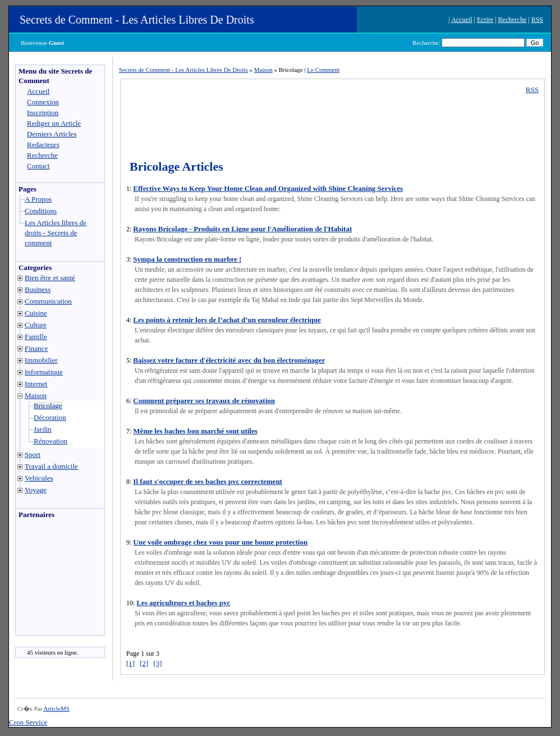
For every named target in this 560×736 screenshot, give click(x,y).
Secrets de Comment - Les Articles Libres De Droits (137, 20)
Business (38, 289)
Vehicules (39, 478)
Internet (36, 384)
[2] (144, 663)
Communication (48, 301)
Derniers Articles (52, 134)
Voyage (36, 490)
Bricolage (48, 406)
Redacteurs (43, 145)
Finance (36, 348)
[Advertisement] (49, 580)
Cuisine (36, 313)
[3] (157, 663)
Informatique (44, 372)
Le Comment (323, 70)
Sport (33, 454)
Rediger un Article (54, 123)
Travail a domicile (51, 466)
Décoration (50, 417)
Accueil (462, 20)
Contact (38, 166)
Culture (36, 325)
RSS (537, 20)
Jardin (43, 429)
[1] (130, 663)
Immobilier (41, 360)
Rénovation (51, 441)
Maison (36, 396)
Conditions (41, 211)
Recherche (513, 20)
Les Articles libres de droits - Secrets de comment (56, 233)
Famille (36, 337)
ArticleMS (56, 708)
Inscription (43, 113)
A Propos (38, 199)
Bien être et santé (50, 278)
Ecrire (485, 20)
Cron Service (28, 722)
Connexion (43, 102)
